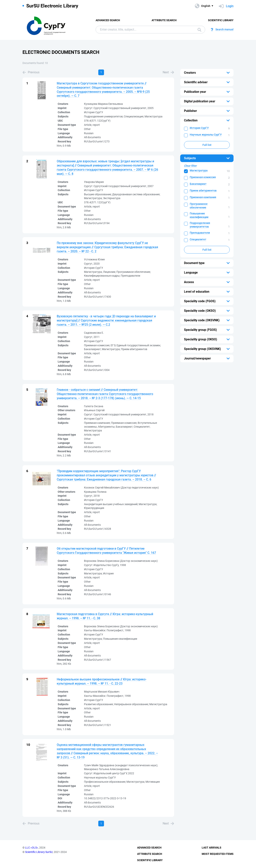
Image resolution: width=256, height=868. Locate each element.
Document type (194, 263)
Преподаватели (200, 233)
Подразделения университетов (200, 225)
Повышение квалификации (199, 215)
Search (199, 30)
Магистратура (199, 170)
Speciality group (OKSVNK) (202, 349)
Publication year (195, 92)
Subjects (190, 158)
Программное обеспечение (199, 206)
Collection (191, 120)
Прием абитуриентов (203, 191)
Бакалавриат (198, 184)
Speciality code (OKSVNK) (202, 320)
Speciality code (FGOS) (200, 301)
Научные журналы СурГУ (206, 135)
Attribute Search (164, 20)
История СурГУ (199, 128)
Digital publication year (200, 101)
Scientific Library (221, 20)
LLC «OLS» (32, 848)
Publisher (190, 111)
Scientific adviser (196, 82)
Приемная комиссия (203, 177)
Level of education (197, 292)
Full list (207, 145)
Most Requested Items (218, 854)
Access (189, 282)
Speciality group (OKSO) (201, 339)
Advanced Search (108, 20)
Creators (190, 73)
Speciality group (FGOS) (200, 330)
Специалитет (198, 239)
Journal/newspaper (197, 358)
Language (191, 273)
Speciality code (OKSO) (200, 311)
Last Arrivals (212, 848)
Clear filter (190, 166)
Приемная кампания (203, 197)
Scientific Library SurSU (39, 852)
